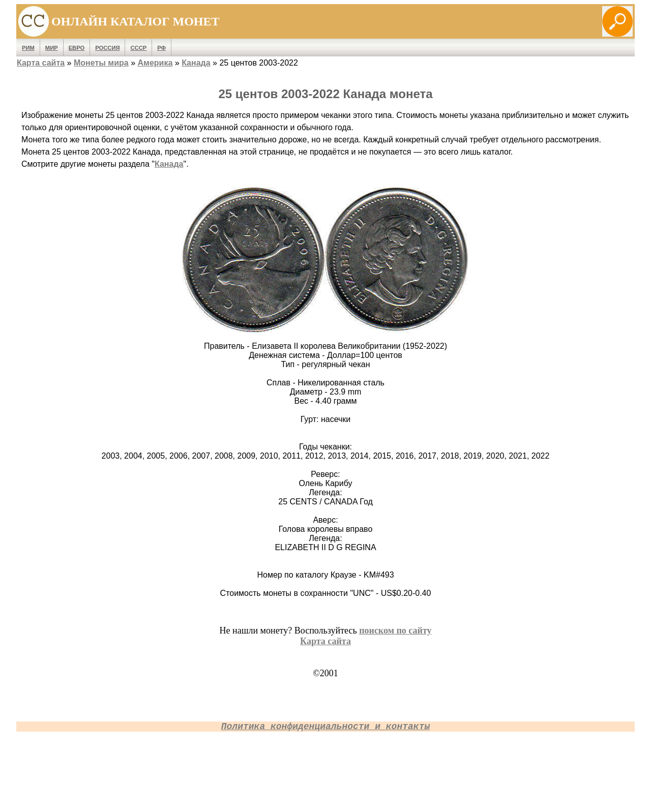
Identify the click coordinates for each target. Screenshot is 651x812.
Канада (196, 63)
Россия (107, 48)
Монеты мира (101, 63)
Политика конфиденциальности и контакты (325, 727)
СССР (138, 48)
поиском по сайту (395, 630)
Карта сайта (41, 63)
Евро (77, 48)
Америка (155, 63)
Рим (28, 48)
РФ (161, 48)
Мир (52, 48)
